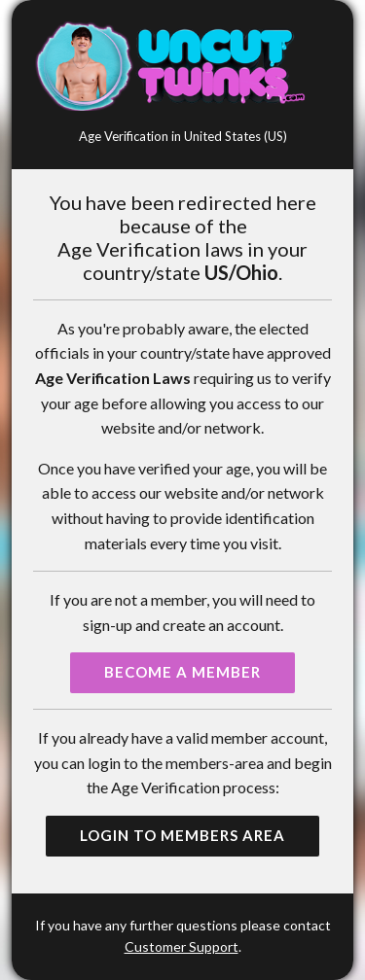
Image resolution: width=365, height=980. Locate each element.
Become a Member (182, 672)
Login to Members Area (182, 835)
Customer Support (182, 946)
